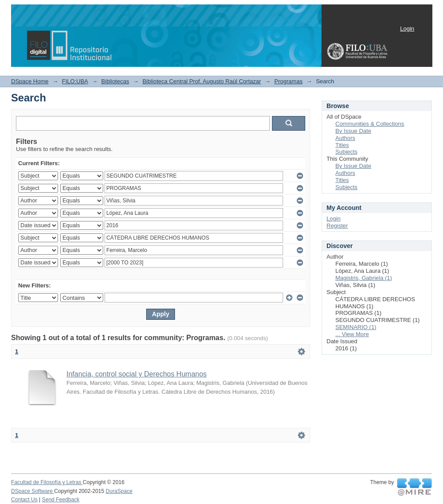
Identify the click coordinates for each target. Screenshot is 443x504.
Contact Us (24, 500)
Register (337, 226)
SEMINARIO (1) (356, 327)
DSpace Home (30, 81)
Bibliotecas (115, 81)
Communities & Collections (370, 124)
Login (407, 29)
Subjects (346, 152)
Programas (288, 81)
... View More (352, 334)
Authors (345, 138)
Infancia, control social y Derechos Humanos (137, 374)
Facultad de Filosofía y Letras (47, 482)
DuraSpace (119, 491)
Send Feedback (61, 500)
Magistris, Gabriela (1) (364, 278)
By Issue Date (353, 131)
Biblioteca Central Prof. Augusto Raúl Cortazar (202, 81)
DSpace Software (33, 491)
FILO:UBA (75, 81)
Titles (342, 145)
